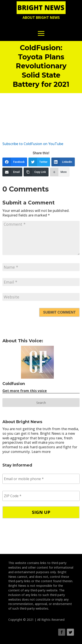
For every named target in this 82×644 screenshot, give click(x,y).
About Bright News (41, 18)
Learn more (41, 452)
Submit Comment (59, 312)
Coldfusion (14, 384)
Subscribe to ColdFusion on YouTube (33, 144)
